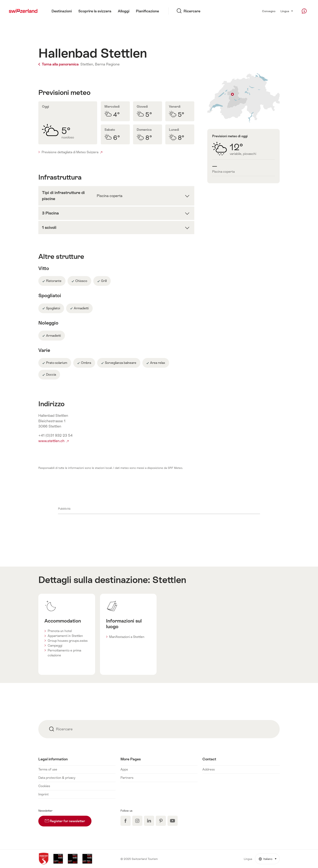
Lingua (287, 11)
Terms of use (48, 769)
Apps (124, 769)
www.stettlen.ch (53, 441)
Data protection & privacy (57, 778)
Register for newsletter (68, 819)
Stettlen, (87, 64)
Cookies (44, 786)
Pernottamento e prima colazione (64, 653)
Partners (127, 778)
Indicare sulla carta (243, 98)
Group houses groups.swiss (68, 641)
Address (209, 769)
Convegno (269, 11)
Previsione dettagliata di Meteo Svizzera (72, 152)
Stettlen (169, 580)
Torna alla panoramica (59, 64)
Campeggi (55, 646)
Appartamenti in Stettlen (65, 636)
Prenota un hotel (60, 631)
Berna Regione (107, 64)
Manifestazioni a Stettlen (127, 637)
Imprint (44, 794)
